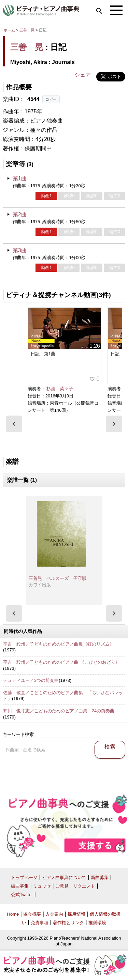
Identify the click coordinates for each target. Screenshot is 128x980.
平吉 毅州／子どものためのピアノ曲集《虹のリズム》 (59, 644)
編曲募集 (20, 886)
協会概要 (32, 914)
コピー (51, 99)
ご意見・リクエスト (75, 886)
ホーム (9, 30)
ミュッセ (42, 886)
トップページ (24, 877)
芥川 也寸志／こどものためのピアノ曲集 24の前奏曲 (59, 711)
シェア (83, 75)
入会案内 (54, 914)
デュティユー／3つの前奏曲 (31, 680)
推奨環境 (97, 923)
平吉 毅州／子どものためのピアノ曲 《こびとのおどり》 (61, 662)
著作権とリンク (68, 923)
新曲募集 (100, 877)
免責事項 (40, 923)
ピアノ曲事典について (64, 877)
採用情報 (76, 914)
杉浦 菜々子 (60, 389)
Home (13, 914)
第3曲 (20, 250)
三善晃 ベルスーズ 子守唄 (58, 578)
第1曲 (20, 179)
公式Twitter (22, 895)
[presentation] (14, 424)
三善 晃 (27, 30)
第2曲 (20, 214)
